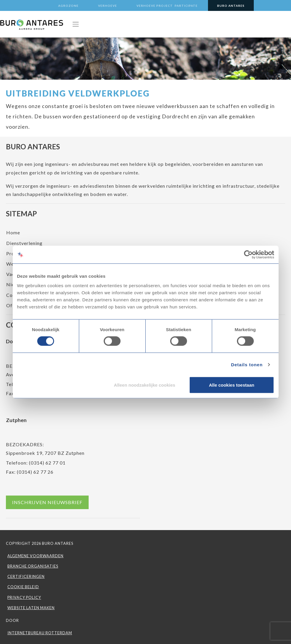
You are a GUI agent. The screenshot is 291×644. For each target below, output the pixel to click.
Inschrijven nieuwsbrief (47, 502)
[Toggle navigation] (76, 24)
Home (13, 232)
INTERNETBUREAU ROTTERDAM (40, 633)
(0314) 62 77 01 (47, 463)
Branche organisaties (33, 566)
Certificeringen (26, 576)
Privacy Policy (24, 597)
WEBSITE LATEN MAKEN (31, 608)
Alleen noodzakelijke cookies (145, 385)
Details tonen (247, 365)
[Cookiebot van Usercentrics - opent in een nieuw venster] (248, 255)
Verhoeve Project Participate (167, 6)
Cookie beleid (23, 587)
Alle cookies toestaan (231, 385)
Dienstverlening (24, 243)
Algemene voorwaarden (35, 556)
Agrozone (68, 6)
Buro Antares (231, 6)
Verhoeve (108, 6)
